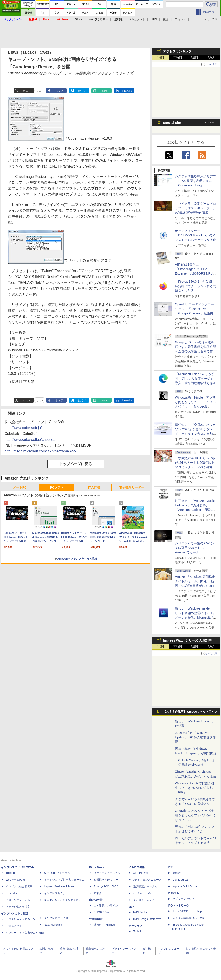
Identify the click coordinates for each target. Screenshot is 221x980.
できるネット (14, 926)
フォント (180, 19)
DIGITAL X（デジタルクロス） (63, 900)
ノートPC (20, 487)
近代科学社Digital (104, 925)
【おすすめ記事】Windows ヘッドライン (190, 712)
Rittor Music (97, 867)
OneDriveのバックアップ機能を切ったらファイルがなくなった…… (196, 815)
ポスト (27, 91)
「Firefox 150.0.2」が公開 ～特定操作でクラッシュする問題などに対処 (196, 286)
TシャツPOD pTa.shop (187, 911)
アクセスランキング (177, 51)
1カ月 (211, 57)
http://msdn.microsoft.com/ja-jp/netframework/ (41, 451)
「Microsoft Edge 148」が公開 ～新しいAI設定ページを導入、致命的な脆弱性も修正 (196, 379)
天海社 (177, 873)
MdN (131, 907)
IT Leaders (12, 893)
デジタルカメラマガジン (21, 919)
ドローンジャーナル (18, 900)
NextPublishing (53, 925)
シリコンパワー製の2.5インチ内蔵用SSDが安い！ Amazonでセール (195, 548)
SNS (154, 19)
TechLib (138, 932)
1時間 (161, 57)
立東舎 (98, 893)
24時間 (177, 57)
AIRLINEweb (141, 873)
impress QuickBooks (185, 886)
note (105, 91)
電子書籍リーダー (131, 487)
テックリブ (135, 926)
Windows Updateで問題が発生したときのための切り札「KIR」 (195, 788)
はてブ (82, 91)
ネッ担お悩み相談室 (18, 907)
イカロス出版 (137, 867)
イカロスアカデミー (145, 900)
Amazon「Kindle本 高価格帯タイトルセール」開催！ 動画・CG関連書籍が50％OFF (195, 581)
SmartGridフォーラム (57, 873)
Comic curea (180, 880)
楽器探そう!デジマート (107, 880)
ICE (170, 867)
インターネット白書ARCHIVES (25, 933)
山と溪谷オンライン (106, 906)
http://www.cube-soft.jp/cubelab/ (30, 440)
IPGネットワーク (178, 906)
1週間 (195, 57)
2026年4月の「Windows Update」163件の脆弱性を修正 (195, 737)
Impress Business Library (59, 886)
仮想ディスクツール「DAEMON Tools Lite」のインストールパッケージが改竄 (196, 235)
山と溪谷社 (96, 900)
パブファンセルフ (183, 899)
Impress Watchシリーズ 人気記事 (187, 640)
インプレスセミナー (56, 893)
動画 (166, 19)
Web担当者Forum (16, 880)
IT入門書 (94, 487)
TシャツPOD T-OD (106, 886)
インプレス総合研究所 (19, 886)
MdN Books (140, 912)
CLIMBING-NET (103, 912)
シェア (59, 91)
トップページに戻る (76, 464)
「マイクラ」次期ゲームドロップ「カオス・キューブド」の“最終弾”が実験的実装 (196, 208)
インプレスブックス (56, 918)
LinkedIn (127, 91)
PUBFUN (174, 893)
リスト (40, 91)
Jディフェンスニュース (147, 880)
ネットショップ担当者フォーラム (64, 880)
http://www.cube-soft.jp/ (23, 428)
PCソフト (57, 487)
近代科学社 (96, 919)
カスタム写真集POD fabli (189, 918)
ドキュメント (137, 19)
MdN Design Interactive (147, 919)
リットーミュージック (107, 873)
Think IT (10, 873)
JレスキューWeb (143, 893)
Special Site (172, 123)
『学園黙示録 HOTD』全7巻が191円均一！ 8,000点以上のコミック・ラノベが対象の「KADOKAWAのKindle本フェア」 (196, 467)
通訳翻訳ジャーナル (145, 886)
